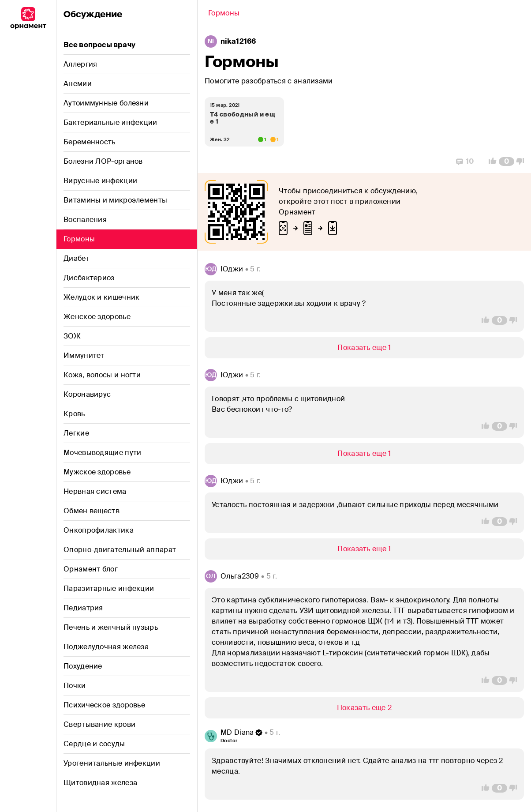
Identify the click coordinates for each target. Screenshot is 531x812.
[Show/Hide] (364, 348)
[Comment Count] (507, 162)
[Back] (224, 14)
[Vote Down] (523, 162)
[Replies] (465, 162)
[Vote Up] (490, 162)
